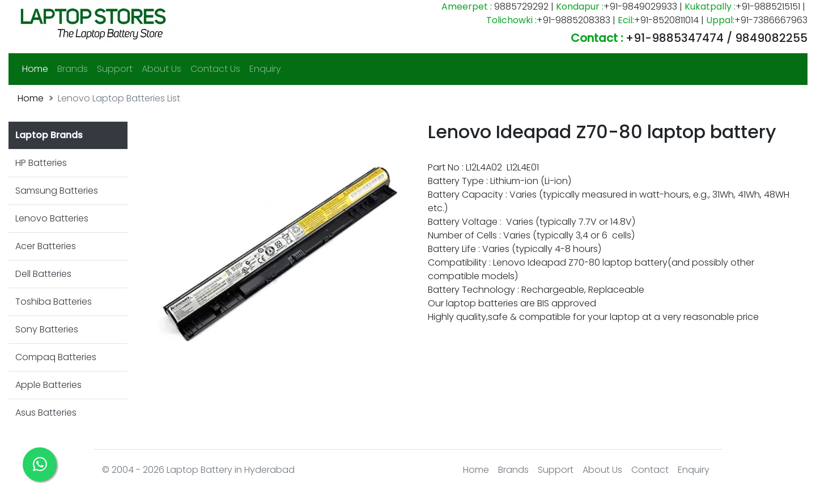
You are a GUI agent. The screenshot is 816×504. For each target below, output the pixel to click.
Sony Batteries (47, 329)
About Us (161, 69)
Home (37, 69)
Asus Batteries (46, 413)
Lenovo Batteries (52, 218)
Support (115, 69)
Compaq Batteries (56, 357)
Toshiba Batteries (54, 302)
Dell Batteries (43, 274)
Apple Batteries (48, 385)
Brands (73, 69)
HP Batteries (41, 163)
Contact (650, 470)
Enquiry (265, 69)
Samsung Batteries (57, 191)
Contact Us (215, 69)
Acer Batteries (46, 246)
